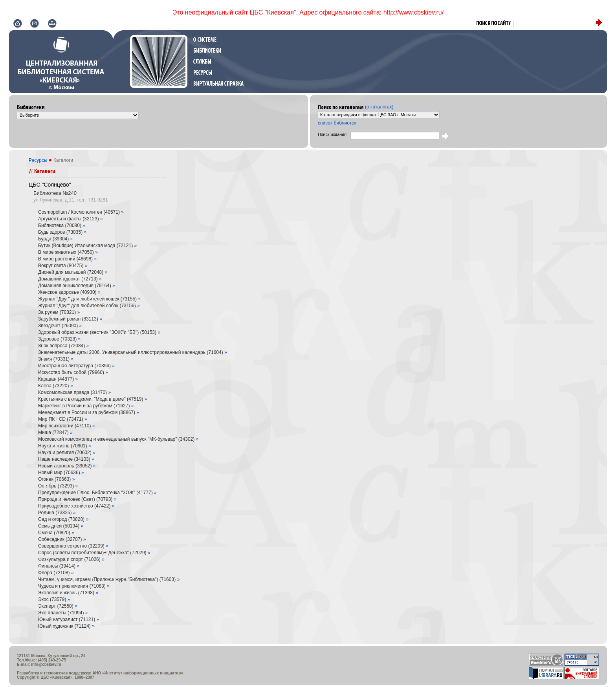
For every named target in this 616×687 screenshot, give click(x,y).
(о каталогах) (379, 107)
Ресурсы (39, 160)
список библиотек (337, 123)
